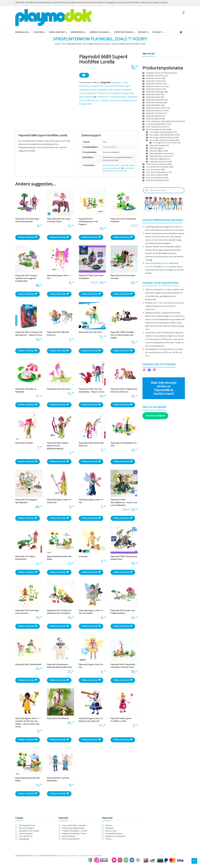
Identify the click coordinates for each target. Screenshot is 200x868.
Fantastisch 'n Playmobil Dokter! (112, 97)
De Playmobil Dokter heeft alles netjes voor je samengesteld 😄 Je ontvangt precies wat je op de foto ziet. (119, 168)
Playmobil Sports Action (156, 108)
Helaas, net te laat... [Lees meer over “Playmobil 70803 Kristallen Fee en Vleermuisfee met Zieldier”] (123, 351)
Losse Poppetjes (26, 833)
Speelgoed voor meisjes (29, 831)
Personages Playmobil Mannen (162, 137)
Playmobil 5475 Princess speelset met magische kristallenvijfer (26, 278)
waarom (166, 267)
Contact (157, 32)
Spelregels (63, 855)
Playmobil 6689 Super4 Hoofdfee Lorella (121, 720)
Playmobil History (153, 94)
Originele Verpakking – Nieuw (74, 833)
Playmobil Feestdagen (155, 92)
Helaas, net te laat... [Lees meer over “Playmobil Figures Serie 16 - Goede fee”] (59, 518)
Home (57, 44)
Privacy (72, 855)
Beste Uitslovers (69, 836)
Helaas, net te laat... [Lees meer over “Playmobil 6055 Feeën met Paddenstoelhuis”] (123, 626)
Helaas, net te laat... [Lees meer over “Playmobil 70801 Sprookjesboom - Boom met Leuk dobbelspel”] (123, 518)
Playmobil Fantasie (154, 89)
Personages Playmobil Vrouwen (96, 44)
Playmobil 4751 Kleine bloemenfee (25, 558)
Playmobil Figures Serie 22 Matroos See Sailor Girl (91, 720)
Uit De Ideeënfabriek (71, 839)
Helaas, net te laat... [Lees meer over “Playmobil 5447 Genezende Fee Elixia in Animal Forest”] (123, 680)
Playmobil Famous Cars (156, 86)
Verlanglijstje (24, 839)
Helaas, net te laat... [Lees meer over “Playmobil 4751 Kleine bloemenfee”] (28, 572)
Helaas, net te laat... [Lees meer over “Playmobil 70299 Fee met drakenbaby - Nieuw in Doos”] (91, 405)
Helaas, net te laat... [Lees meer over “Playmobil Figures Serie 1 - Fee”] (59, 294)
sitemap (165, 263)
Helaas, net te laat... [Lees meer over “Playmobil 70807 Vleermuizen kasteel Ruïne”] (123, 572)
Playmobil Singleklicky (158, 159)
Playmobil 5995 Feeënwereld (28, 664)
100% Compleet (57, 32)
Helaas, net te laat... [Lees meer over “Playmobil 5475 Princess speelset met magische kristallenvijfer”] (28, 294)
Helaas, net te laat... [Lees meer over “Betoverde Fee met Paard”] (91, 351)
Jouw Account (111, 831)
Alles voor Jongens (26, 828)
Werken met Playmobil (155, 180)
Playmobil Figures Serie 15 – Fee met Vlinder (91, 612)
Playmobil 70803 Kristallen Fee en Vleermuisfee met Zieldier (122, 335)
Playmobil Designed (158, 145)
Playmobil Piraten (153, 97)
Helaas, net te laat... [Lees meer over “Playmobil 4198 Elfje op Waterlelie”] (28, 405)
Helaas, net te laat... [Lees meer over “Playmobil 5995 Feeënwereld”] (28, 680)
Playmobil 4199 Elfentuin (58, 718)
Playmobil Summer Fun (156, 111)
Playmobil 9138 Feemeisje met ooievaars (27, 612)
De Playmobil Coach (27, 825)
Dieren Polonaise (99, 32)
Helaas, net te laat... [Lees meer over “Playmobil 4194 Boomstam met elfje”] (123, 294)
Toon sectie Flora (153, 170)
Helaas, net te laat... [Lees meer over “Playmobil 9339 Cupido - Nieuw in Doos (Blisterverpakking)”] (59, 461)
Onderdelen (77, 32)
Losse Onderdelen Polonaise (74, 825)
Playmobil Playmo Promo (160, 156)
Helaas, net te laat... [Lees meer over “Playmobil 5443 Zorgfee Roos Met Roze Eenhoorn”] (123, 405)
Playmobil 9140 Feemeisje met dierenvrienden (27, 220)
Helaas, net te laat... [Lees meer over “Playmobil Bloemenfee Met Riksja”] (59, 572)
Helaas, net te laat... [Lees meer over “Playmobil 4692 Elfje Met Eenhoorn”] (59, 351)
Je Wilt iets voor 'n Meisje (96, 100)
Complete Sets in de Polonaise (104, 86)
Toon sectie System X (155, 175)
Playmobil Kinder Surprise (160, 153)
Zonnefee (83, 556)
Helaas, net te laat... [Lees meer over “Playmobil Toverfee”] (28, 461)
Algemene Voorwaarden (115, 836)
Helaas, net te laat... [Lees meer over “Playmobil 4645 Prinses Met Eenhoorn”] (91, 461)
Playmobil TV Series (96, 93)
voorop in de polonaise (120, 100)
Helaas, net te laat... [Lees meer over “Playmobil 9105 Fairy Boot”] (59, 405)
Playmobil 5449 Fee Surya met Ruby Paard (59, 220)
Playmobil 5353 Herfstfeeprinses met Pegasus (88, 222)
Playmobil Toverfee (24, 443)
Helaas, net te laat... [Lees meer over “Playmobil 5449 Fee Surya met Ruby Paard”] (59, 237)
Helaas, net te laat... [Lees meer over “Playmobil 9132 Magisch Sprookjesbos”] (28, 518)
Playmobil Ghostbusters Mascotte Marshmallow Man (59, 666)
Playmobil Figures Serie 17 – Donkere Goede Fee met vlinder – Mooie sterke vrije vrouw (28, 723)
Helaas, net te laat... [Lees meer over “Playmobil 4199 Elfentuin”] (59, 739)
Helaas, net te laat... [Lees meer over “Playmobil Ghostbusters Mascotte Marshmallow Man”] (59, 680)
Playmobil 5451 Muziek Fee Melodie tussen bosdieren (59, 612)
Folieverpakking (109, 147)
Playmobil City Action (154, 76)
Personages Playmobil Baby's (161, 132)
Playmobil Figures (157, 151)
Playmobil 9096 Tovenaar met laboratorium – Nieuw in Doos (29, 334)
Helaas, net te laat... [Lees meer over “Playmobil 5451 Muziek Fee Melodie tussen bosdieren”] (59, 626)
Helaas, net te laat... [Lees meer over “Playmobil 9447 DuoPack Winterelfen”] (59, 793)
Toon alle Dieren (26, 836)
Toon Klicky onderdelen (156, 124)
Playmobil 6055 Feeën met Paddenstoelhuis (123, 612)
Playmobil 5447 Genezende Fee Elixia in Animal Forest (123, 666)
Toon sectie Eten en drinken (157, 167)
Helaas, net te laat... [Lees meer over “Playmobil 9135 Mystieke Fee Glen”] (123, 461)
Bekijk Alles (22, 32)
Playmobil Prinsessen (155, 103)
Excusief (143, 32)
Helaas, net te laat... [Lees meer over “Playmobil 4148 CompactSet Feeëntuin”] (123, 237)
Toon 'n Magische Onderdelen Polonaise (163, 121)
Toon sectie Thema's (154, 178)
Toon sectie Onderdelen (156, 172)
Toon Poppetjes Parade (71, 44)
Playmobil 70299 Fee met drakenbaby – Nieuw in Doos (92, 390)
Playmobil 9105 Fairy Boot (59, 389)
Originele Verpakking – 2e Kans (75, 831)
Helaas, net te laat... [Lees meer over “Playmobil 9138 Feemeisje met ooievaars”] (28, 626)
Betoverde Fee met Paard (90, 332)
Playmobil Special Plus (159, 162)
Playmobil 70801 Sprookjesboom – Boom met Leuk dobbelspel (124, 502)
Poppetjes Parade (123, 32)
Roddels (149, 267)
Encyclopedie (105, 855)
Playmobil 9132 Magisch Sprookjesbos (26, 501)
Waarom (109, 825)
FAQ (97, 855)
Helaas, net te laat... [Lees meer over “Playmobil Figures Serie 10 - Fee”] (91, 518)
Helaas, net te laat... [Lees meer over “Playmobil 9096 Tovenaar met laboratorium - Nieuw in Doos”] (28, 351)
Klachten (79, 855)
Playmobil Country (153, 81)
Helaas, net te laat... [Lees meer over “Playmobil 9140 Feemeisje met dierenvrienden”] (28, 237)
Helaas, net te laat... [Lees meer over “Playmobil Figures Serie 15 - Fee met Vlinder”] (91, 626)
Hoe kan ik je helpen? (155, 416)
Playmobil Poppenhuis (155, 100)
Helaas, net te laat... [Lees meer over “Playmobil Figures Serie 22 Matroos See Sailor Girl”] (91, 739)
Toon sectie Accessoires (156, 164)
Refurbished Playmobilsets (73, 828)
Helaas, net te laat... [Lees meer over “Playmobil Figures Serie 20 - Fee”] (91, 680)
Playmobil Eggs (155, 148)
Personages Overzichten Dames (165, 143)
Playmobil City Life (153, 78)
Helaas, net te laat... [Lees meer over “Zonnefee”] (91, 572)
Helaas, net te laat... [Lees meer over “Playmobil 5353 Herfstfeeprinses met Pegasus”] (91, 237)
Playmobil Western (154, 116)
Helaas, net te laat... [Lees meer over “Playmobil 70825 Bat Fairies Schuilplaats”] (91, 294)
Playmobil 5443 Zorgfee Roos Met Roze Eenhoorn (124, 390)
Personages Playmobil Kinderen (162, 135)
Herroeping (89, 855)
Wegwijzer (110, 828)
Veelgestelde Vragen (114, 833)
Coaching (38, 32)
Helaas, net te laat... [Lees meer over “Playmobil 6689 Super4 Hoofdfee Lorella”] (123, 739)
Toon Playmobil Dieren (155, 127)
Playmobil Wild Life (154, 119)
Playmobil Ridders (153, 105)
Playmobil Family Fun (154, 84)
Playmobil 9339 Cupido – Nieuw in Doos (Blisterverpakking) (58, 446)
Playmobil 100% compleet (110, 90)
